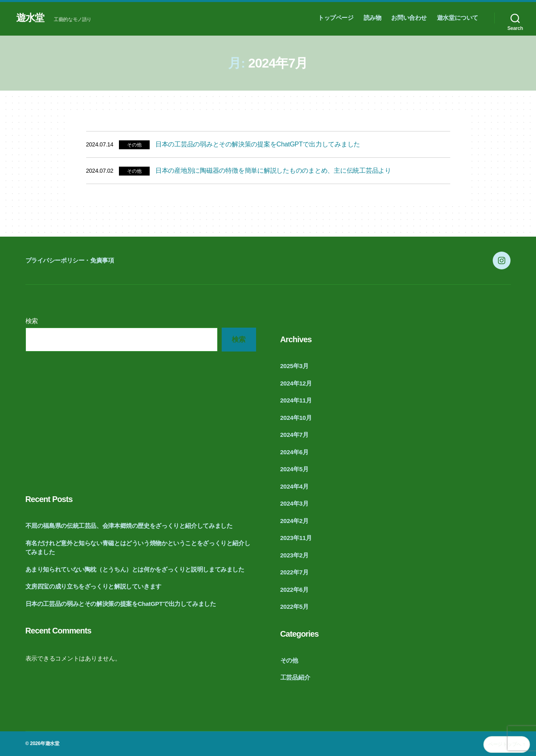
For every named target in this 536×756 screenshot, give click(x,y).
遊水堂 (30, 18)
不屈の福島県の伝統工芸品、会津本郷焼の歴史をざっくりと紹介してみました (129, 526)
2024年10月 (296, 418)
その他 (134, 145)
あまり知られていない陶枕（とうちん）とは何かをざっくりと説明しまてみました (135, 569)
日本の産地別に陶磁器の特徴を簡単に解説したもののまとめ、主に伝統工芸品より (273, 170)
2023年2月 (294, 555)
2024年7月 (294, 435)
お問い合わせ (409, 18)
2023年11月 (296, 538)
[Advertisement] (141, 420)
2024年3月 (294, 503)
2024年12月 (296, 383)
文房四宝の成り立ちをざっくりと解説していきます (93, 586)
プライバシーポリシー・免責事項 (70, 260)
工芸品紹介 (295, 677)
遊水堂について (458, 18)
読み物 (373, 18)
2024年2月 (294, 521)
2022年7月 (294, 572)
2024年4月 (294, 486)
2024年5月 (294, 469)
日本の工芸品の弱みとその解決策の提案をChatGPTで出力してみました (258, 144)
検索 (32, 321)
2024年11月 (296, 400)
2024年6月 (294, 452)
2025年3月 (294, 366)
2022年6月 (294, 590)
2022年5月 (294, 607)
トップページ (336, 18)
